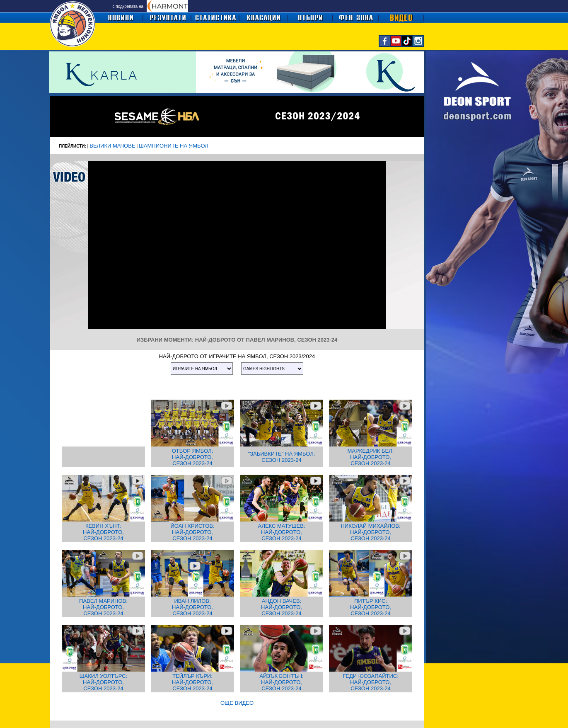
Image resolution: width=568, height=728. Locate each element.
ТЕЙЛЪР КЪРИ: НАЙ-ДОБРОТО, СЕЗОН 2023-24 (192, 682)
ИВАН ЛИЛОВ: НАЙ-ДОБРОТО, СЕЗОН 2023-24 (192, 607)
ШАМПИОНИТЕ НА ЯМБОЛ (174, 146)
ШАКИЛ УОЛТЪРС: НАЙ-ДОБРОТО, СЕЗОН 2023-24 (104, 682)
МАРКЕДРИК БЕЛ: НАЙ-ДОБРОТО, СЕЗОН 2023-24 (371, 457)
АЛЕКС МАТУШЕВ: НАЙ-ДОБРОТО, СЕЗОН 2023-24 (281, 532)
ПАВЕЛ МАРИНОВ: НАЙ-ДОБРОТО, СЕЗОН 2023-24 (103, 607)
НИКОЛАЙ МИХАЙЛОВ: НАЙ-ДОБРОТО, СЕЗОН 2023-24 (370, 532)
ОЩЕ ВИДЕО (237, 703)
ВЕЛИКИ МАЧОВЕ (112, 146)
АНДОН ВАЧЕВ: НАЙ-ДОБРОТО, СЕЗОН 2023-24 (282, 607)
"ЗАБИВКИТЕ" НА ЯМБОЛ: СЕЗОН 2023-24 (282, 457)
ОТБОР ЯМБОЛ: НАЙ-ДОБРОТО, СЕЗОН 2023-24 (193, 457)
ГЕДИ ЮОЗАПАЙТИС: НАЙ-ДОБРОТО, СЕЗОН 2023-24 (371, 682)
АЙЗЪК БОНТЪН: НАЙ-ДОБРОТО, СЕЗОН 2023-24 (281, 682)
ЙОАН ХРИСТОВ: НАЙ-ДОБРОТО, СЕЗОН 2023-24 (192, 532)
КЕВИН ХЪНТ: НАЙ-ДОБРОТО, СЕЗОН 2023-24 (103, 532)
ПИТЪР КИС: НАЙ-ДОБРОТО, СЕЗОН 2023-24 (371, 607)
